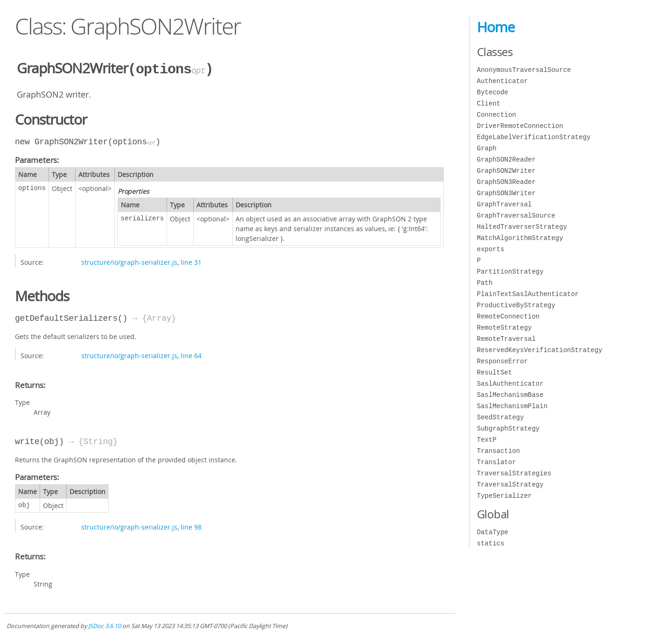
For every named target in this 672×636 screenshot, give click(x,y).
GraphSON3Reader (506, 182)
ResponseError (502, 361)
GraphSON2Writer (506, 171)
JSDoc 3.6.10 (105, 625)
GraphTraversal (504, 204)
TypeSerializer (504, 496)
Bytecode (493, 92)
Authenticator (502, 81)
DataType (493, 532)
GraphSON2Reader (506, 159)
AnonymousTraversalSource (524, 70)
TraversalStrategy (510, 484)
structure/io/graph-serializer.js (129, 261)
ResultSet (495, 372)
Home (496, 27)
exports (491, 249)
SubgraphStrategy (508, 428)
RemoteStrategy (504, 328)
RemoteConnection (508, 316)
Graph (487, 148)
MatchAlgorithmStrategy (520, 238)
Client (489, 103)
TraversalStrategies (514, 473)
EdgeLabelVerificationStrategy (534, 137)
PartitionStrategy (510, 272)
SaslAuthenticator (510, 384)
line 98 (191, 526)
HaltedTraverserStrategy (522, 227)
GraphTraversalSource (516, 216)
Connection (497, 115)
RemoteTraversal (506, 339)
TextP (487, 440)
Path (485, 283)
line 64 (191, 355)
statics (491, 543)
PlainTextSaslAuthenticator (528, 294)
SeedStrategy (500, 417)
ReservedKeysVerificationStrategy (540, 350)
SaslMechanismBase (510, 395)
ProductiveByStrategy (516, 305)
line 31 (191, 261)
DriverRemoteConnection (520, 126)
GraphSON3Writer (506, 193)
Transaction (498, 451)
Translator (497, 462)
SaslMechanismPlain (512, 406)
